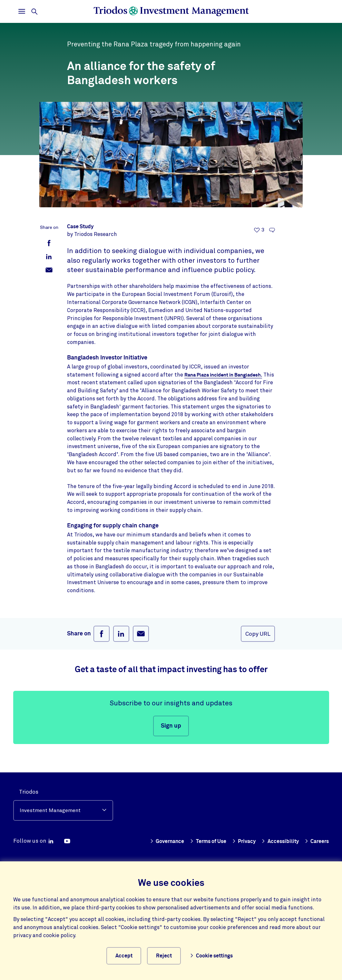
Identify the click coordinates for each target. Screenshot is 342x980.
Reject (167, 955)
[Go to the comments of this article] (272, 230)
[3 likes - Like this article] (259, 230)
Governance (190, 828)
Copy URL (258, 634)
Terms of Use (234, 828)
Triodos (29, 779)
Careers (316, 840)
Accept (123, 955)
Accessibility (310, 828)
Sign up (171, 726)
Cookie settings (215, 955)
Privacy (272, 828)
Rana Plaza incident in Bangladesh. (226, 375)
